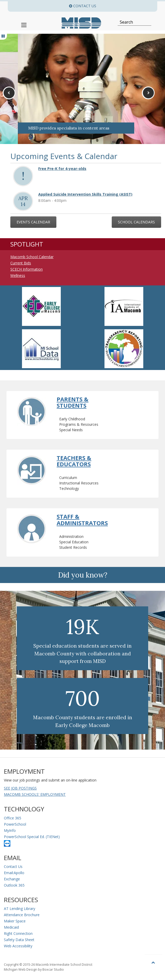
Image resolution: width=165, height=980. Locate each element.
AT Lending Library (20, 909)
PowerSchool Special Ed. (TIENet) (32, 837)
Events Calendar (33, 222)
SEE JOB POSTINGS (20, 788)
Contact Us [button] (113, 6)
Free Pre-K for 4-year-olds (62, 169)
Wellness (18, 275)
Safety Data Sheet (19, 940)
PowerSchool (15, 824)
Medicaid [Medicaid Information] (11, 927)
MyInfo (10, 830)
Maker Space (15, 921)
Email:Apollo (14, 873)
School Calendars (136, 222)
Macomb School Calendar (32, 257)
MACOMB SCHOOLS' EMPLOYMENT (35, 794)
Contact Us (13, 866)
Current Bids (21, 263)
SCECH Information (27, 269)
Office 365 (13, 818)
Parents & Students (73, 402)
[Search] (132, 22)
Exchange (12, 879)
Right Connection (18, 933)
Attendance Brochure (22, 915)
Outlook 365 (14, 885)
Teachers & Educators (74, 461)
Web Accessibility (18, 946)
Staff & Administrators (82, 519)
